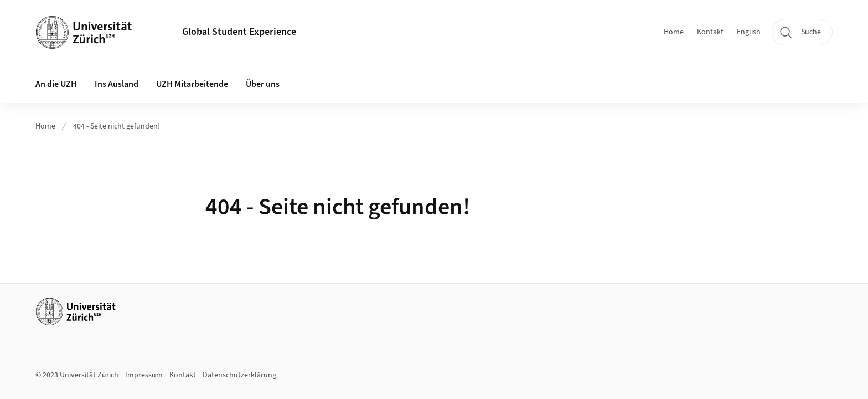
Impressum (144, 375)
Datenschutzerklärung (239, 375)
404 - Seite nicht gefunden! (117, 126)
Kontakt (710, 32)
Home (674, 32)
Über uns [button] (263, 84)
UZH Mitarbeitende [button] (192, 84)
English (749, 32)
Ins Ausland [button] (117, 84)
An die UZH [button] (56, 84)
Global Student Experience (239, 32)
